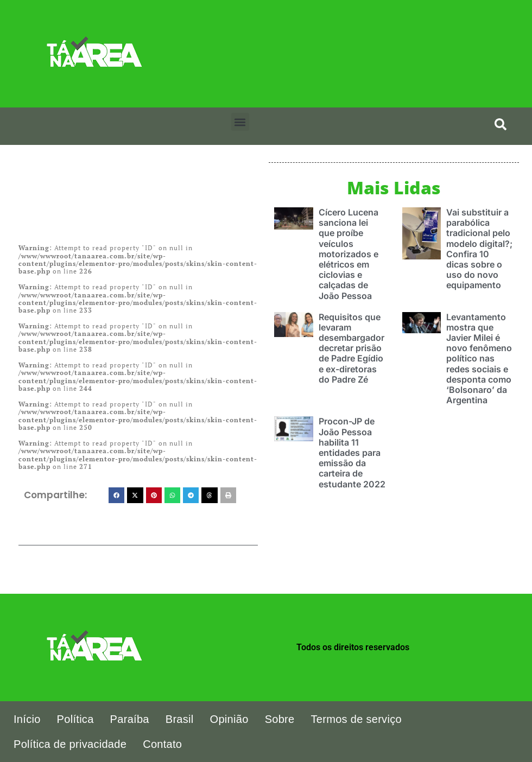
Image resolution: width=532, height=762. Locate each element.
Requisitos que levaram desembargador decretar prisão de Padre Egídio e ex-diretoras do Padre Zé (351, 348)
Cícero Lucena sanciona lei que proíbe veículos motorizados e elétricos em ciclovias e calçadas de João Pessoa (349, 254)
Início (27, 719)
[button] (240, 122)
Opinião (229, 719)
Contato (162, 744)
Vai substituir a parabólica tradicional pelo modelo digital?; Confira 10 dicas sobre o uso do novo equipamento (479, 249)
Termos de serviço (356, 719)
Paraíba (130, 719)
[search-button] (501, 124)
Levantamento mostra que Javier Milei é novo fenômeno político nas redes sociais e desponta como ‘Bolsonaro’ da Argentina (479, 359)
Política (75, 719)
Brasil (180, 719)
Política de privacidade (70, 744)
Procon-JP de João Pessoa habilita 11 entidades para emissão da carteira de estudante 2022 (352, 452)
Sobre (280, 719)
